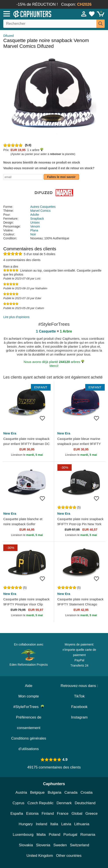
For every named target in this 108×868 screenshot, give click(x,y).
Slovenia (43, 845)
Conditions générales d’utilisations (29, 744)
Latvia (66, 824)
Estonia (32, 814)
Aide (29, 686)
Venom (35, 226)
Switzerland (80, 845)
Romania (88, 835)
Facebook (79, 707)
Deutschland (85, 803)
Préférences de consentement (29, 723)
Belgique (37, 792)
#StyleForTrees (29, 707)
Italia (54, 824)
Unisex (35, 222)
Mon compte (29, 696)
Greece (92, 814)
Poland (54, 835)
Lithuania (82, 824)
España (17, 814)
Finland (48, 814)
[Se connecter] (84, 14)
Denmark (64, 803)
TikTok (79, 696)
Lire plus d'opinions (16, 317)
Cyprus (18, 803)
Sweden (60, 845)
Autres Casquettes (43, 207)
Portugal (70, 835)
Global (77, 814)
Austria (21, 792)
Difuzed (8, 36)
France (63, 814)
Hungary (26, 824)
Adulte (35, 215)
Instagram (79, 717)
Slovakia (26, 845)
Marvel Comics (40, 211)
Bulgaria (55, 792)
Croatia (87, 792)
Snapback (37, 219)
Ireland (41, 824)
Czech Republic (40, 803)
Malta (41, 835)
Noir (33, 234)
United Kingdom (40, 856)
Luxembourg (23, 835)
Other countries (69, 856)
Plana (34, 230)
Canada (71, 792)
